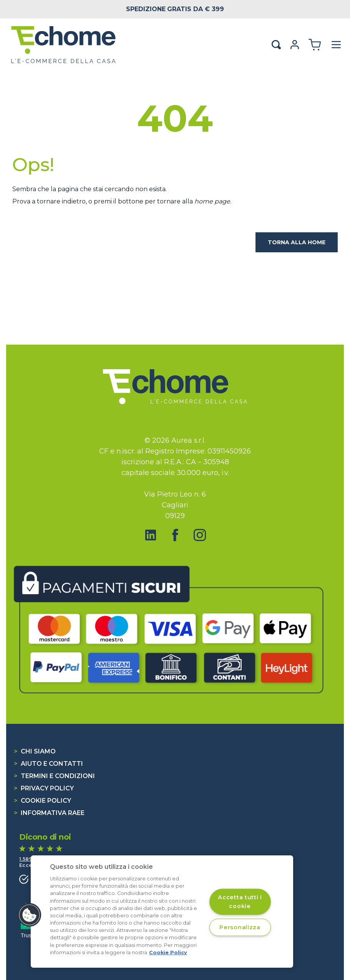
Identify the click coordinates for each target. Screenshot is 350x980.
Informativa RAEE (49, 813)
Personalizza (240, 927)
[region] (162, 912)
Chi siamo (35, 751)
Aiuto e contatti (48, 764)
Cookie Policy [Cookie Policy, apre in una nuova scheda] (168, 952)
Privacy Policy (44, 788)
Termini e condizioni (54, 776)
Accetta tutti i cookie (240, 902)
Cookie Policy (42, 801)
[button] (30, 915)
